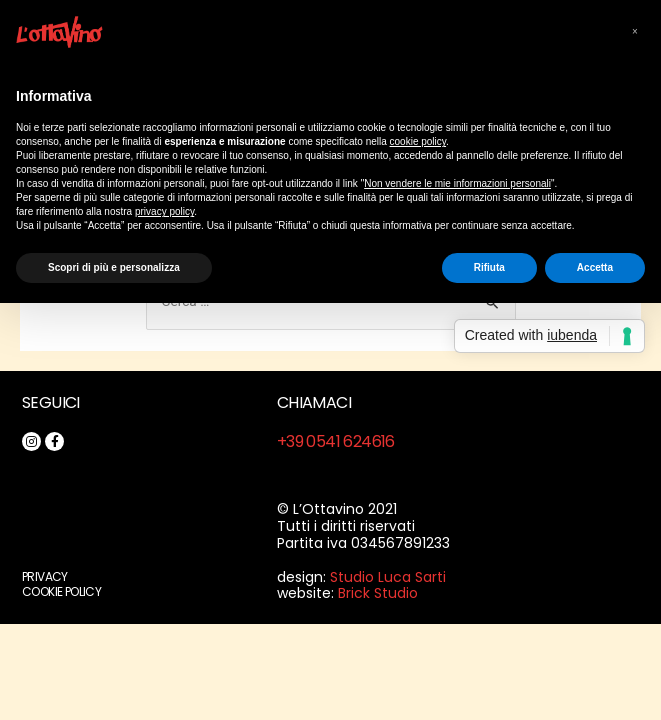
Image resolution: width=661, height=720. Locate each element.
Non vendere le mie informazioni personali (457, 183)
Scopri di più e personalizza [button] (114, 267)
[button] (635, 32)
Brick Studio (378, 593)
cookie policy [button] (418, 141)
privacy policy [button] (164, 211)
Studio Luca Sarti (388, 577)
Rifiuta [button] (489, 267)
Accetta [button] (595, 267)
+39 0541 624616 (336, 441)
